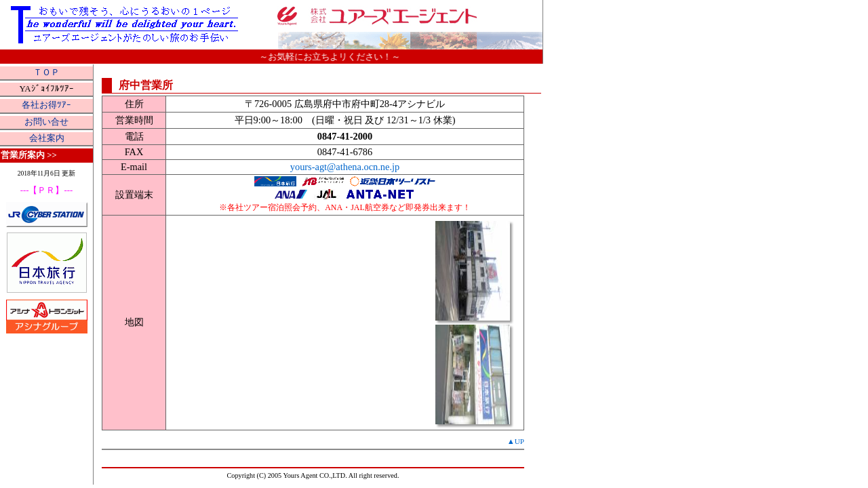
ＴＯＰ (46, 73)
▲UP (516, 441)
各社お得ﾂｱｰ (46, 105)
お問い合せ (46, 122)
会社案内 (47, 138)
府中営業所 (146, 85)
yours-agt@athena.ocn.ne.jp (345, 167)
